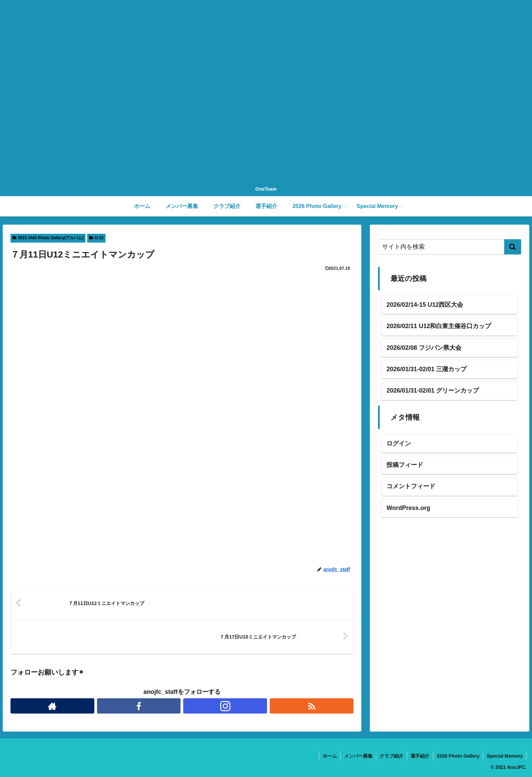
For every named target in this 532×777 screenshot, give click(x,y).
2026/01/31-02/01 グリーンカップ (433, 391)
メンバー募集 (358, 756)
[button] (513, 247)
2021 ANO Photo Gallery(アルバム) (48, 238)
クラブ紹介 (392, 756)
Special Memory (505, 756)
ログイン (399, 443)
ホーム (330, 756)
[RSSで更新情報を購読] (312, 706)
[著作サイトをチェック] (52, 706)
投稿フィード (405, 465)
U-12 (96, 238)
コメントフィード (411, 486)
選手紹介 (420, 756)
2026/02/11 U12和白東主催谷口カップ (439, 326)
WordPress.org (408, 508)
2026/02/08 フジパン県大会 (424, 348)
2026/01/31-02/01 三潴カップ (426, 369)
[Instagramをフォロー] (225, 706)
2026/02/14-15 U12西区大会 (425, 305)
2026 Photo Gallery (458, 756)
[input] (449, 247)
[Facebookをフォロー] (139, 706)
